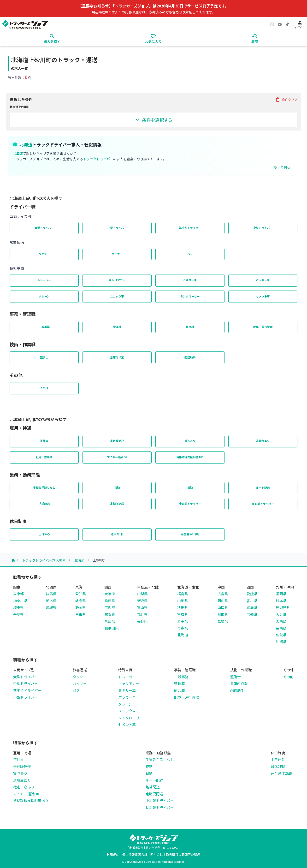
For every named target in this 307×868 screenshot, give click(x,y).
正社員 (44, 441)
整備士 (44, 357)
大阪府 (110, 594)
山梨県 (142, 594)
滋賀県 (110, 614)
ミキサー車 (190, 280)
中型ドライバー (117, 228)
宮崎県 (281, 621)
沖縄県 (281, 642)
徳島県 (252, 607)
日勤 (190, 488)
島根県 (223, 621)
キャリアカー (117, 280)
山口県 (223, 607)
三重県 (81, 614)
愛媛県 (252, 594)
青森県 (183, 628)
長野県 (142, 621)
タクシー (44, 254)
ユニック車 (117, 296)
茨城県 (51, 607)
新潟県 (142, 601)
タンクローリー (190, 296)
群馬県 (51, 594)
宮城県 (183, 614)
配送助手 (190, 357)
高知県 (252, 614)
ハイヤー (117, 254)
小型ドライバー (263, 228)
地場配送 (44, 504)
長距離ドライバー (263, 504)
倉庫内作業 (117, 357)
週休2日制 (117, 534)
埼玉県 (18, 607)
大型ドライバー (44, 228)
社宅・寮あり (44, 457)
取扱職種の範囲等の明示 (183, 854)
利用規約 (113, 854)
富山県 (142, 607)
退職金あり (263, 441)
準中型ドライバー (190, 228)
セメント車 (263, 296)
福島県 (183, 594)
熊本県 (281, 601)
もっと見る (282, 167)
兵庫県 (110, 601)
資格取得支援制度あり (190, 457)
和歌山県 (111, 628)
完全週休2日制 (190, 534)
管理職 (117, 327)
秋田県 (183, 607)
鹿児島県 (283, 607)
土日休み (44, 534)
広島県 (223, 594)
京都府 (110, 607)
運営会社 (157, 854)
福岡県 (281, 594)
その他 (44, 388)
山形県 (183, 601)
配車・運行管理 (263, 327)
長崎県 (281, 628)
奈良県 (110, 621)
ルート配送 (263, 488)
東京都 (18, 594)
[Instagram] (272, 24)
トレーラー (44, 280)
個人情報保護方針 (135, 854)
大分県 (281, 614)
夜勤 (117, 488)
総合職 (190, 327)
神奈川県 (20, 601)
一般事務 (44, 327)
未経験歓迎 (117, 441)
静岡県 (81, 607)
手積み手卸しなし (44, 488)
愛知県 (81, 594)
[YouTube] (280, 24)
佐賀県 (281, 635)
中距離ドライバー (190, 504)
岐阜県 (81, 601)
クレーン (44, 296)
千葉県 (18, 614)
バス (190, 254)
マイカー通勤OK (117, 457)
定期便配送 (117, 504)
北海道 (79, 560)
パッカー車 (263, 280)
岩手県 (183, 621)
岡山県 (223, 601)
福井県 (142, 614)
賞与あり (190, 441)
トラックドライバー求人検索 (44, 560)
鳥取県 (223, 614)
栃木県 (51, 601)
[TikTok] (287, 24)
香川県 (252, 601)
